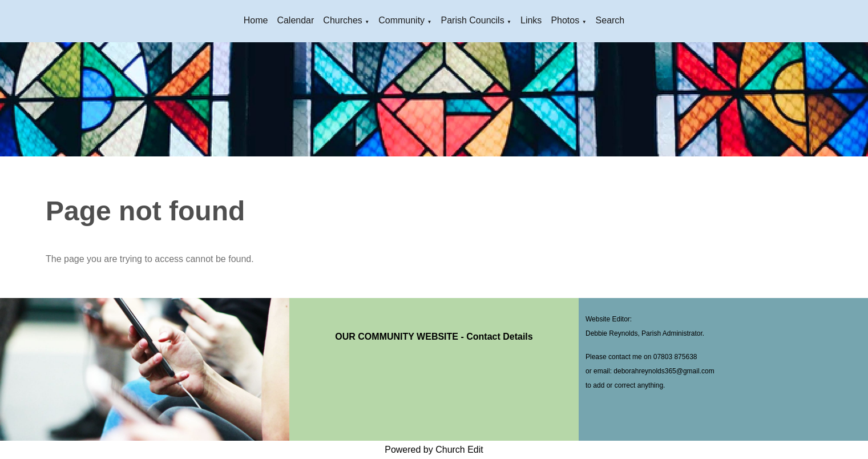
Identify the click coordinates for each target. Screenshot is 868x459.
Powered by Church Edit (434, 450)
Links (531, 20)
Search (610, 20)
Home (256, 20)
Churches (342, 20)
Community (401, 20)
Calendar (295, 20)
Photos (565, 20)
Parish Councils (472, 20)
